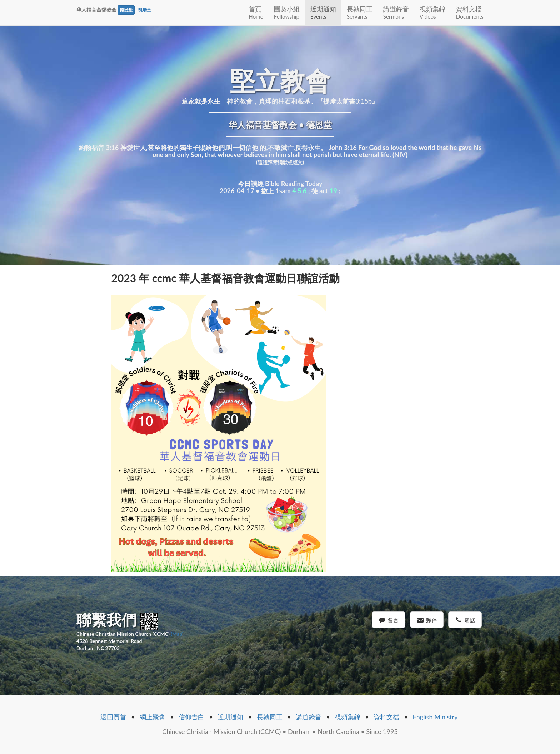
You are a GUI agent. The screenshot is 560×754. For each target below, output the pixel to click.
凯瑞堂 (145, 10)
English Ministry (435, 717)
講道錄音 (396, 12)
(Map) (177, 634)
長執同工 (360, 12)
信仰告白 (191, 717)
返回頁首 (113, 717)
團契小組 (287, 12)
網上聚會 (152, 717)
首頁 (256, 12)
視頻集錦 (432, 12)
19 (333, 191)
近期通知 (323, 12)
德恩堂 (126, 10)
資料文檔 (470, 12)
